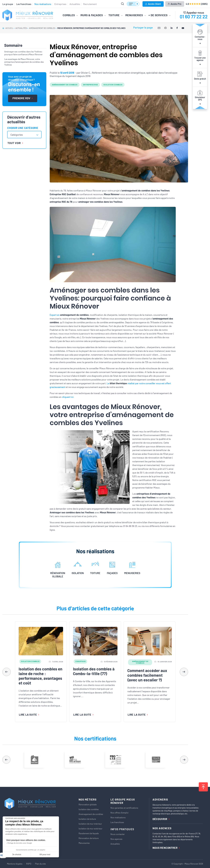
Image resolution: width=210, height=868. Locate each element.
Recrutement (90, 4)
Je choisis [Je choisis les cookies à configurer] (17, 855)
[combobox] (24, 135)
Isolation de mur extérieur (90, 829)
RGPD (29, 864)
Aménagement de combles (91, 814)
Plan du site (40, 864)
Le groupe (8, 4)
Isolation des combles (89, 809)
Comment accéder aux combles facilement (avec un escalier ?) (147, 675)
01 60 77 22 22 (194, 16)
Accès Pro (175, 4)
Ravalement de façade (89, 833)
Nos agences (116, 839)
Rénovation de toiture (89, 838)
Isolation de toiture (87, 819)
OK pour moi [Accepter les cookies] (45, 855)
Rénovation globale (88, 805)
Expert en (69, 315)
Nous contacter (118, 834)
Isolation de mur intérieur (90, 824)
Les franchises (24, 4)
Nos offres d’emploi (119, 813)
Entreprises (60, 4)
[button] (184, 672)
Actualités (75, 4)
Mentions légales (15, 864)
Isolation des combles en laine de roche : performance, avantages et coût (41, 676)
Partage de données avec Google (20, 843)
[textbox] (18, 135)
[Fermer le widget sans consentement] (15, 818)
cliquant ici (68, 397)
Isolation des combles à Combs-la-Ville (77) (94, 671)
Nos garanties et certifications (124, 808)
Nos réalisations (43, 4)
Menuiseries (84, 843)
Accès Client (153, 4)
